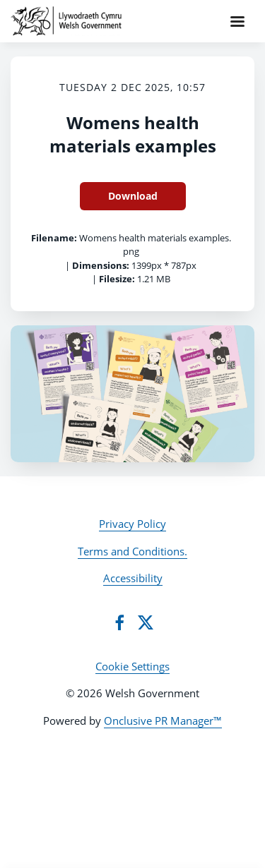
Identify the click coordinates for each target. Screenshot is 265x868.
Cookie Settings (132, 666)
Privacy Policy (132, 524)
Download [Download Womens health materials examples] (133, 196)
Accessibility (133, 578)
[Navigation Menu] (237, 21)
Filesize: (117, 279)
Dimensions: (101, 265)
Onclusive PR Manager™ (163, 721)
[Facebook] (119, 622)
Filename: (54, 238)
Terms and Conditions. (132, 551)
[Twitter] (146, 622)
